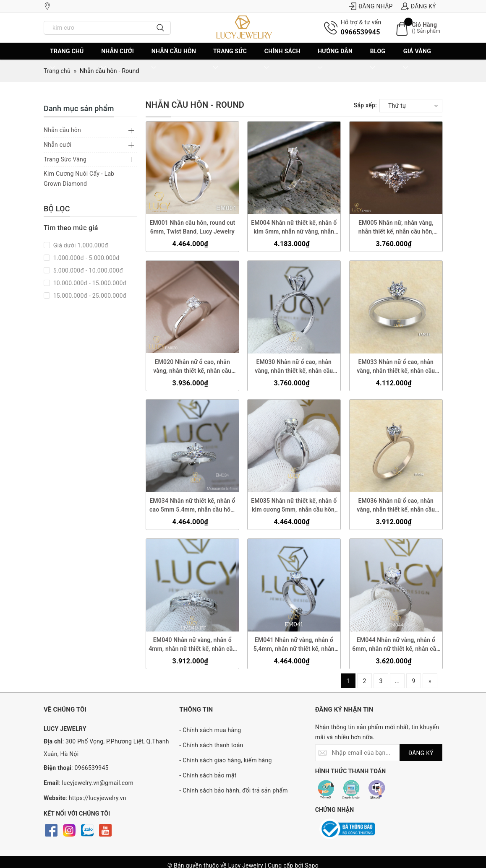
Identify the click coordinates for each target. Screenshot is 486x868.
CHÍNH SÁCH (282, 60)
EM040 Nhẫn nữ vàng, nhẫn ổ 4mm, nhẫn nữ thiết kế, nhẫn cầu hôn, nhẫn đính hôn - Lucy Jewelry (192, 645)
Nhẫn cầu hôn (174, 60)
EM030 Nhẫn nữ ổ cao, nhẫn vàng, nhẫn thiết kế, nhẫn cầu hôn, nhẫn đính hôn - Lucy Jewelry (294, 366)
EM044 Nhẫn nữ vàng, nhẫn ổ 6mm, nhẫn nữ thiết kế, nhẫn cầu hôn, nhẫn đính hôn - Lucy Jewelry (396, 645)
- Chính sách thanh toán (211, 745)
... (397, 681)
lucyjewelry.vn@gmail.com (98, 783)
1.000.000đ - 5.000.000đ (86, 258)
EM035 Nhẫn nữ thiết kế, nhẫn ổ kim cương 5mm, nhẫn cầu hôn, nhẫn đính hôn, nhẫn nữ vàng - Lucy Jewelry (294, 506)
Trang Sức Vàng (65, 159)
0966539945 (361, 32)
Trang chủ (67, 60)
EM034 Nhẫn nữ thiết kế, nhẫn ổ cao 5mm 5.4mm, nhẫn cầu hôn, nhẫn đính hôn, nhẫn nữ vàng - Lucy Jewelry (192, 506)
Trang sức (230, 60)
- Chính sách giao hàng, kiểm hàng (225, 760)
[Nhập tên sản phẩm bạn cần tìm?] (97, 28)
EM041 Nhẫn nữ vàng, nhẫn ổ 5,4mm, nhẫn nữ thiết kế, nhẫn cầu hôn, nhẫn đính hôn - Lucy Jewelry (294, 645)
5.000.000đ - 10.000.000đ (87, 270)
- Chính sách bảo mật (208, 775)
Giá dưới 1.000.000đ (80, 245)
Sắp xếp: (365, 105)
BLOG (378, 60)
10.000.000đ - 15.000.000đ (89, 283)
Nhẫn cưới (118, 60)
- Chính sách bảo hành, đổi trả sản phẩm (233, 790)
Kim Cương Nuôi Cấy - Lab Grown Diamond (79, 179)
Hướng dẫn (335, 60)
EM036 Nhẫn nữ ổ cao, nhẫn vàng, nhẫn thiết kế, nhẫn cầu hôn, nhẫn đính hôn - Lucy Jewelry (396, 506)
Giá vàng (417, 60)
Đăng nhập (371, 6)
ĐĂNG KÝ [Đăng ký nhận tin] (421, 753)
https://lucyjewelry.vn (98, 798)
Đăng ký (419, 6)
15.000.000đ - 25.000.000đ (89, 296)
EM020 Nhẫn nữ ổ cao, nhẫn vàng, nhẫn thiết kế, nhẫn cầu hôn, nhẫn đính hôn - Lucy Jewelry (192, 366)
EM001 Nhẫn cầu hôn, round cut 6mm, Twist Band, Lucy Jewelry (192, 227)
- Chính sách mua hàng (210, 730)
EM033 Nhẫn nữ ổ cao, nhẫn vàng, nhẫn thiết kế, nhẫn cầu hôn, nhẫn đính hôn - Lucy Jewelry (396, 366)
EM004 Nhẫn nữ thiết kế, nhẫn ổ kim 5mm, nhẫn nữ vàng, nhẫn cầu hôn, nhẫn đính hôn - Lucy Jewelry (294, 228)
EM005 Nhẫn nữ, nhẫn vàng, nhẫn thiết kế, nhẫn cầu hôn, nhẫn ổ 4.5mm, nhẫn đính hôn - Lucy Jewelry (396, 228)
